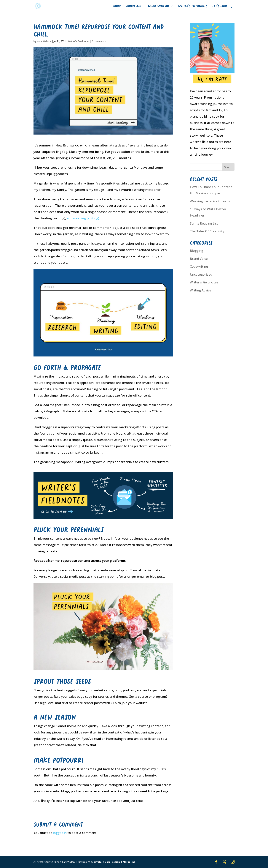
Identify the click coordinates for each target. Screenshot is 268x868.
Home (117, 6)
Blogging (196, 251)
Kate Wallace (44, 41)
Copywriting (199, 266)
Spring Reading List (204, 223)
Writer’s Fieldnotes (193, 6)
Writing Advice (201, 290)
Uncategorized (201, 274)
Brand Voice (199, 259)
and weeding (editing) (83, 218)
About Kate (135, 6)
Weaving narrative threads (210, 201)
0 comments (99, 41)
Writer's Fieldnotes (79, 41)
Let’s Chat (220, 6)
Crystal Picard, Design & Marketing (115, 862)
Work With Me (159, 6)
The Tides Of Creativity (207, 231)
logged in (60, 833)
